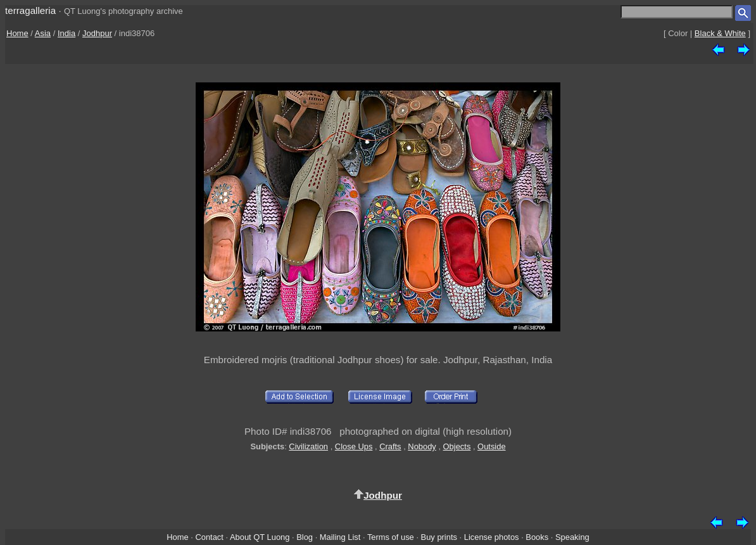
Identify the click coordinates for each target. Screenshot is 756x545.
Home (17, 33)
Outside (491, 446)
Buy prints (439, 537)
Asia (43, 33)
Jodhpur (97, 33)
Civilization (308, 446)
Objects (457, 446)
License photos (492, 537)
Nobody (422, 446)
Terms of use (391, 537)
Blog (305, 537)
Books (537, 537)
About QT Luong (260, 537)
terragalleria (30, 10)
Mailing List (340, 537)
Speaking (572, 537)
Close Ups (354, 446)
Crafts (390, 446)
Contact (209, 537)
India (66, 33)
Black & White (720, 33)
